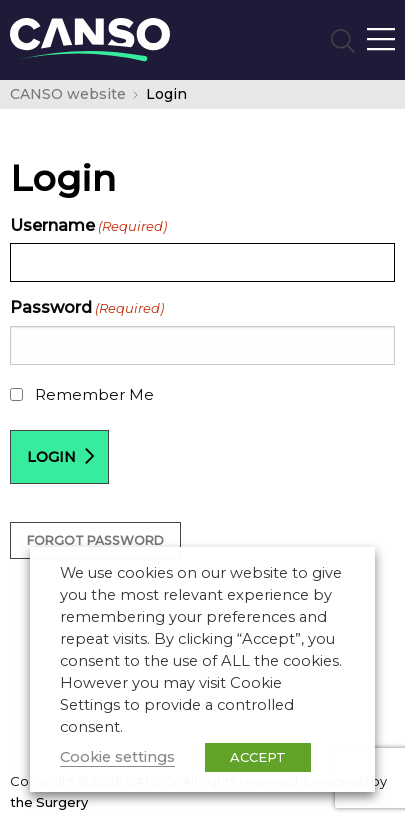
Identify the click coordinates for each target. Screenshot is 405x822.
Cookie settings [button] (117, 757)
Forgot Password (95, 540)
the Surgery (49, 802)
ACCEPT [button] (258, 757)
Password (87, 307)
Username (88, 225)
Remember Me (94, 394)
